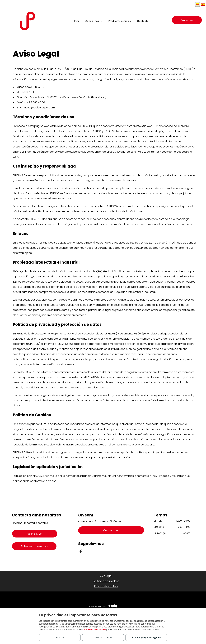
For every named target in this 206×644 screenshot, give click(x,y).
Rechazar (59, 637)
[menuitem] (77, 21)
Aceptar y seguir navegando (146, 637)
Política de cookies (106, 586)
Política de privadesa (106, 581)
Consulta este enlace (95, 629)
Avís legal (106, 576)
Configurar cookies (103, 637)
